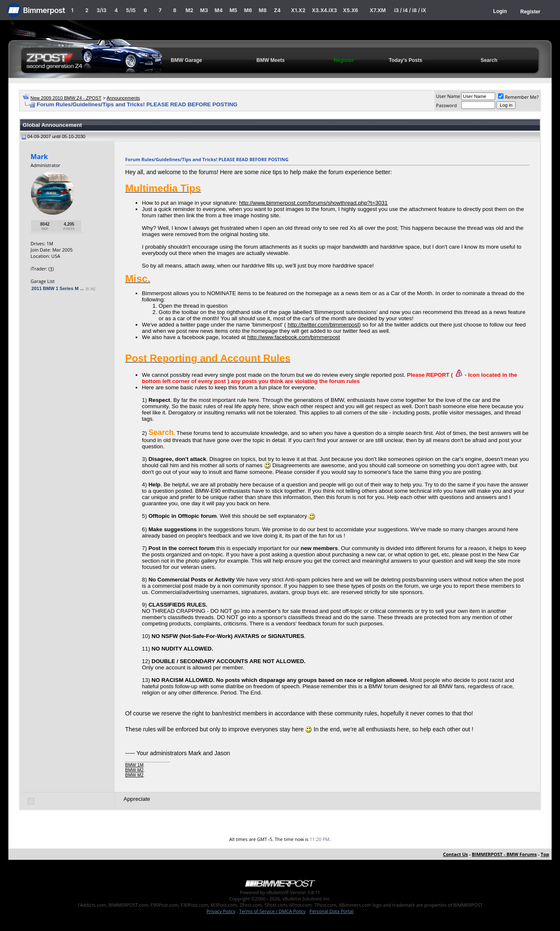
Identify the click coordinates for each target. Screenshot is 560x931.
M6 (248, 10)
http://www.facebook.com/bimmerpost (294, 337)
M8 (263, 10)
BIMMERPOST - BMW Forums (504, 854)
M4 (219, 10)
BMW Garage (186, 60)
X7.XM (378, 10)
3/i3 (101, 10)
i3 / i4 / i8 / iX (410, 10)
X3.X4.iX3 (324, 10)
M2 (189, 10)
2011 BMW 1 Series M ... (58, 288)
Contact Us (456, 854)
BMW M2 (134, 770)
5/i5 (131, 10)
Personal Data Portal (331, 911)
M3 (204, 10)
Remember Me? (518, 97)
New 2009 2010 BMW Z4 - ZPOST (66, 98)
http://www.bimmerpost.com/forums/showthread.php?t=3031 (313, 203)
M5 (233, 10)
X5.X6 (350, 10)
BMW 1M (134, 765)
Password (447, 105)
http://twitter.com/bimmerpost (323, 325)
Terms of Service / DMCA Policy (272, 911)
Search (489, 60)
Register (530, 12)
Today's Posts (406, 60)
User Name (448, 96)
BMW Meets (271, 60)
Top (545, 854)
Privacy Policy (221, 911)
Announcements (123, 98)
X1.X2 (298, 10)
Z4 (277, 10)
